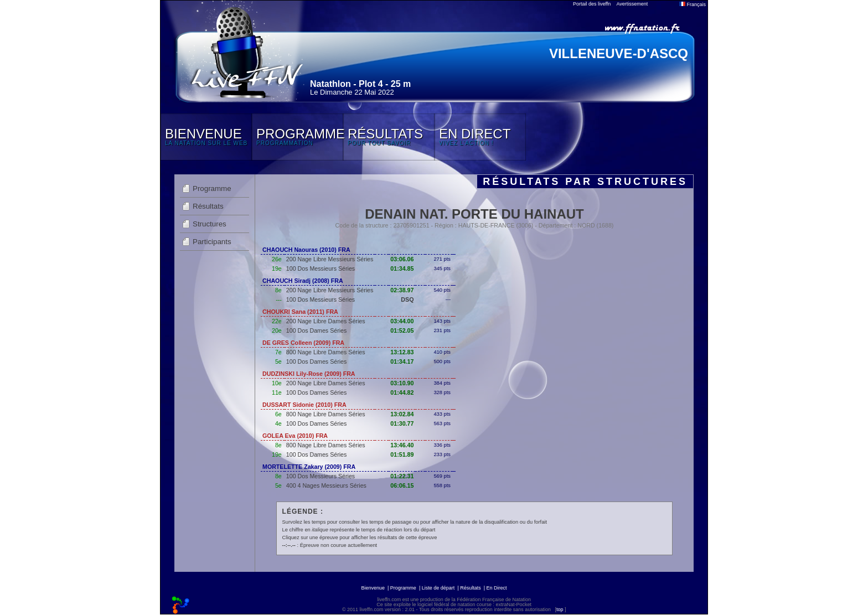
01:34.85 (402, 268)
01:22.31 (402, 476)
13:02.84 (402, 414)
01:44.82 (402, 392)
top (560, 609)
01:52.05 (402, 330)
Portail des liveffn (592, 4)
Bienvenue (373, 588)
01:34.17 (402, 361)
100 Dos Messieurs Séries (321, 268)
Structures (210, 224)
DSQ (407, 299)
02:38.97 (402, 290)
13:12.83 (402, 352)
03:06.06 (402, 259)
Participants (212, 242)
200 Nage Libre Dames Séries (326, 321)
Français (693, 4)
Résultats (208, 206)
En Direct (497, 588)
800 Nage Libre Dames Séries (326, 352)
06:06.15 (402, 485)
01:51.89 (402, 454)
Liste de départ (438, 588)
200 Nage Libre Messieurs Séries (330, 259)
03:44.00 (402, 321)
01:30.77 (402, 423)
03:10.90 (402, 383)
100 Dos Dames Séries (317, 330)
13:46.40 (402, 445)
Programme (212, 188)
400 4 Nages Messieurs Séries (326, 485)
